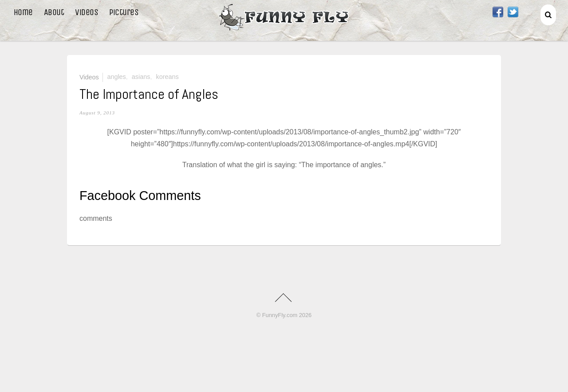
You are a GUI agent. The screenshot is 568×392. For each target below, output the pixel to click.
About (54, 12)
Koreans (167, 77)
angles (116, 77)
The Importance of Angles (149, 94)
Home (23, 12)
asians (141, 77)
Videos (87, 12)
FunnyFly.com (280, 315)
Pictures (124, 12)
